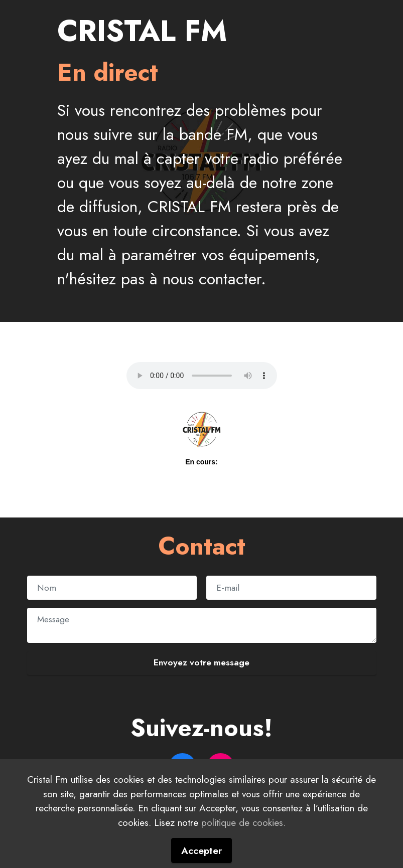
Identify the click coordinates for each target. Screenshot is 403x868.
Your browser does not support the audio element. (202, 376)
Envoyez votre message (201, 662)
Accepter (201, 850)
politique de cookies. (243, 822)
